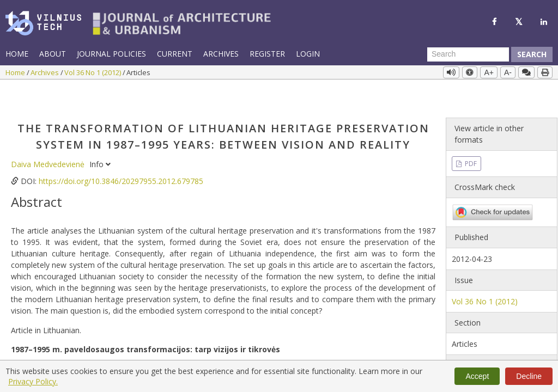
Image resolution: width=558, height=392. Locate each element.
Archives (221, 54)
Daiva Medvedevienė (49, 136)
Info (100, 136)
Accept (477, 376)
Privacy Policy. (33, 381)
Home (17, 54)
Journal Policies (111, 54)
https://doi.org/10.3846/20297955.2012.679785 (121, 153)
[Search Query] (468, 54)
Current (175, 54)
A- (508, 72)
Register (267, 54)
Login (308, 54)
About (53, 54)
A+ (489, 72)
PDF (470, 136)
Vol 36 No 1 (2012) (93, 72)
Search (532, 54)
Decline (529, 376)
